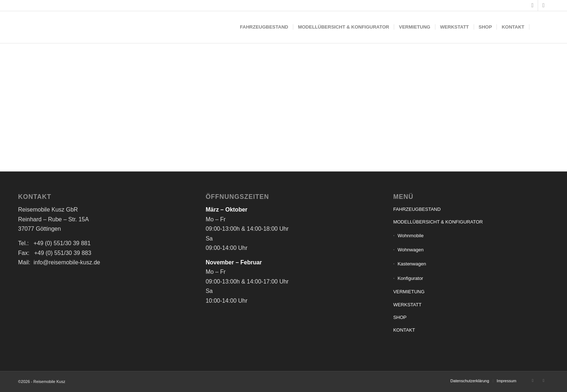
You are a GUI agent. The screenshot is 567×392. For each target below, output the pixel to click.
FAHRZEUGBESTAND (417, 209)
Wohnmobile (410, 236)
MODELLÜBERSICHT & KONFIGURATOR (438, 222)
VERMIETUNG (409, 292)
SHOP (400, 317)
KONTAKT (404, 330)
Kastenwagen (412, 264)
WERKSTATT (407, 305)
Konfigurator (410, 278)
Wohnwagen (410, 250)
